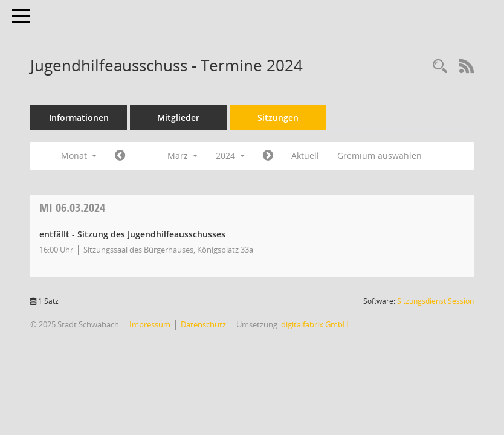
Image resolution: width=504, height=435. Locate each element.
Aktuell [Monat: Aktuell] (305, 156)
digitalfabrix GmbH (315, 324)
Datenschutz (203, 324)
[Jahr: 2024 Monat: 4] (268, 156)
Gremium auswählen (380, 156)
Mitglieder (178, 118)
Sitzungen (278, 118)
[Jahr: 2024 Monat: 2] (120, 156)
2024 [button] (230, 156)
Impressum (150, 324)
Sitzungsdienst (435, 301)
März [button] (183, 156)
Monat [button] (79, 156)
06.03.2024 (72, 208)
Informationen (79, 118)
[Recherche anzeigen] (440, 67)
